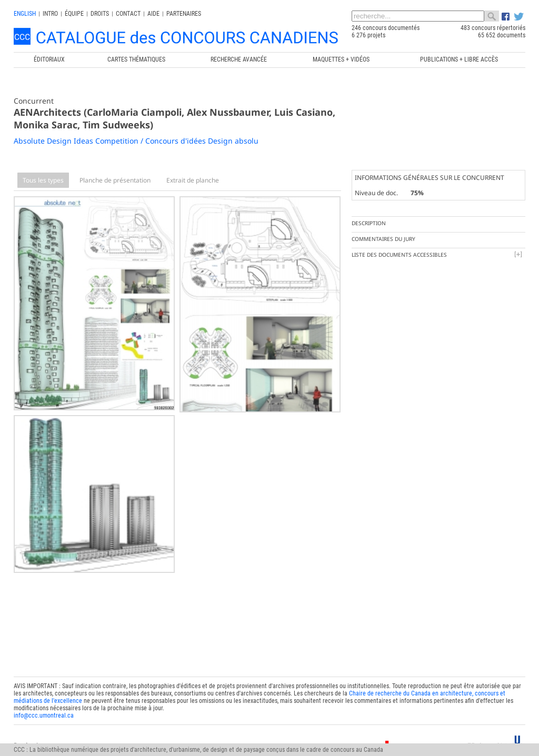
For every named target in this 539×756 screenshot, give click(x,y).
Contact (128, 14)
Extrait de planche (193, 180)
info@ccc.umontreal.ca (44, 711)
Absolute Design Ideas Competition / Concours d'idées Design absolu (136, 141)
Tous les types (43, 180)
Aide (153, 14)
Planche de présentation (115, 180)
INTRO (50, 14)
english (25, 14)
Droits (100, 14)
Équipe (74, 14)
